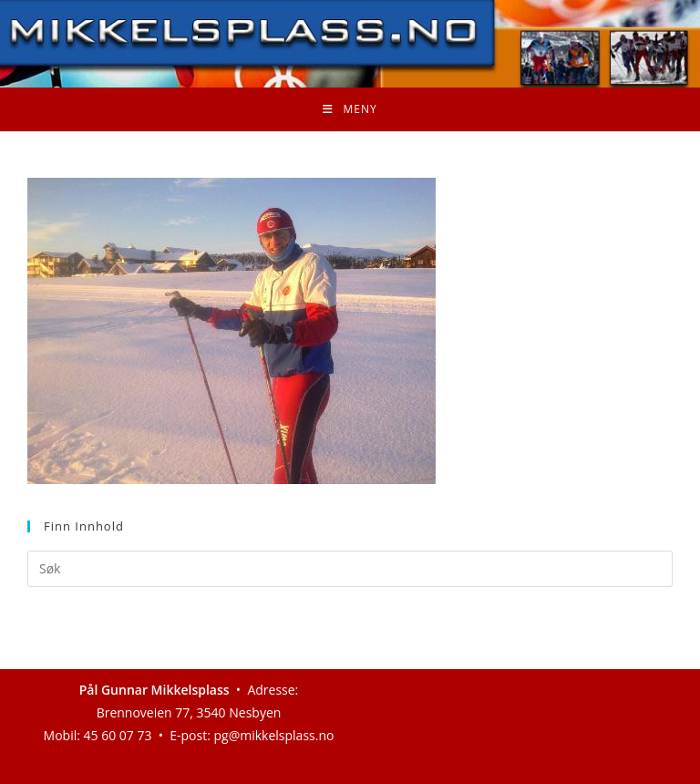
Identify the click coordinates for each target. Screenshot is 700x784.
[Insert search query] (350, 569)
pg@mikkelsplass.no (274, 735)
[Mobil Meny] (350, 109)
